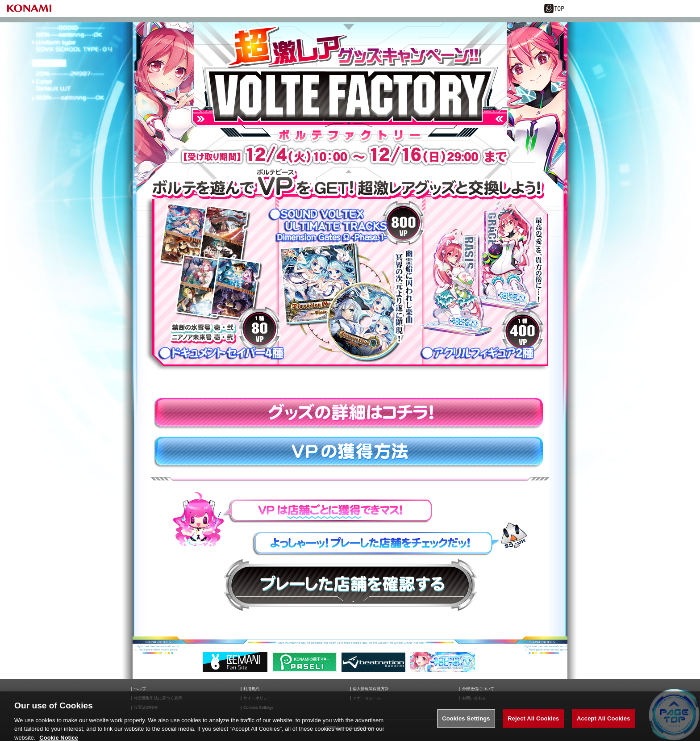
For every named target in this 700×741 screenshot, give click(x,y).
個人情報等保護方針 (371, 689)
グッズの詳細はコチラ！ (350, 414)
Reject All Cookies (533, 722)
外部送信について (478, 689)
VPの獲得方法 (350, 452)
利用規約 (251, 689)
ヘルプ (140, 689)
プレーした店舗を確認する (350, 585)
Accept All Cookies (604, 722)
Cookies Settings (466, 722)
